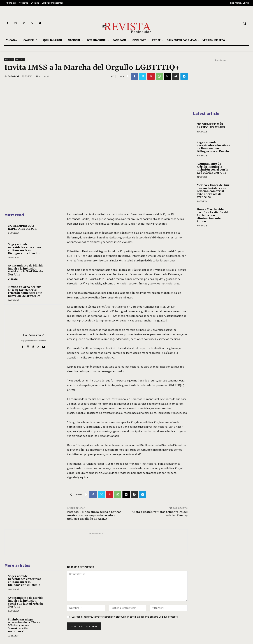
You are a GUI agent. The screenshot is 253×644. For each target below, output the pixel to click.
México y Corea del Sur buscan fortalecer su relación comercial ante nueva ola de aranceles (25, 292)
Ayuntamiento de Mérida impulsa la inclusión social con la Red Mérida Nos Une (26, 270)
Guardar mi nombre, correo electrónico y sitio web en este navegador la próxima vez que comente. (125, 617)
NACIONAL (20, 60)
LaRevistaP (13, 76)
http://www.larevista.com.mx (33, 341)
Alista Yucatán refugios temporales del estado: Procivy (160, 514)
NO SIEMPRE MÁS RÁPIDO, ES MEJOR (22, 227)
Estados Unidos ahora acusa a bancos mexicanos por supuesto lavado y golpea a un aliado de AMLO (94, 515)
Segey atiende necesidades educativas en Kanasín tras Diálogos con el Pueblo (25, 249)
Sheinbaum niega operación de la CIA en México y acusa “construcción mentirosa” (24, 626)
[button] (244, 23)
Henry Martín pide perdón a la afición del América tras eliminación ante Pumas (212, 216)
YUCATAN (9, 60)
